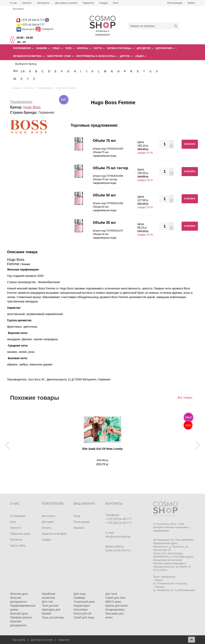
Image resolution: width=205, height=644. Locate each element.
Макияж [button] (43, 48)
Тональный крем (84, 602)
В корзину (190, 144)
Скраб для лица (84, 617)
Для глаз (47, 602)
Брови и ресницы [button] (121, 48)
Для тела (111, 594)
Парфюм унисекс (21, 617)
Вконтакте (26, 29)
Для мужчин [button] (165, 48)
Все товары (185, 398)
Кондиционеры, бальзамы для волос (115, 613)
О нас (13, 3)
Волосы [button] (84, 48)
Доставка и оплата (66, 3)
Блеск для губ (82, 613)
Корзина (79, 528)
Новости (15, 528)
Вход (77, 516)
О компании (18, 516)
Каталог (27, 3)
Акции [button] (141, 56)
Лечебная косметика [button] (29, 56)
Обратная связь (20, 534)
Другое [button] (126, 56)
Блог (116, 3)
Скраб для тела (115, 598)
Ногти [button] (99, 48)
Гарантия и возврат (54, 534)
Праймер (79, 598)
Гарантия (88, 3)
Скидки (103, 3)
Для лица (80, 594)
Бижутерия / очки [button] (60, 56)
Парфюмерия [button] (23, 48)
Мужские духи (19, 613)
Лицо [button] (57, 48)
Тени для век (50, 606)
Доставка (48, 522)
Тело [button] (70, 48)
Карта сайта (18, 545)
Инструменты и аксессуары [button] (97, 56)
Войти (191, 3)
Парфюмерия (21, 102)
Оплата (47, 528)
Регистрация (175, 3)
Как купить (43, 3)
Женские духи (19, 594)
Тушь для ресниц (53, 617)
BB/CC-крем (113, 602)
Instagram (47, 29)
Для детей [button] (145, 48)
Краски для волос (117, 606)
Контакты (18, 9)
